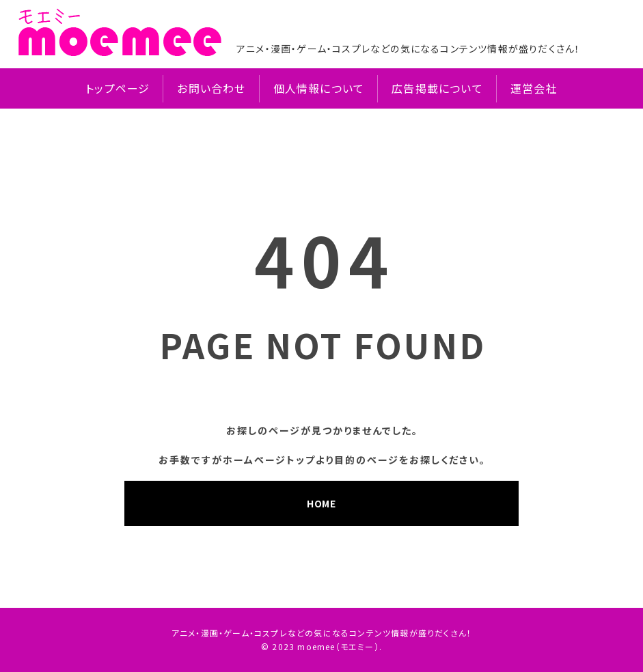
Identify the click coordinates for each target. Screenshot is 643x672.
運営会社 (534, 88)
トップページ (118, 88)
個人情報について (319, 88)
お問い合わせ (211, 88)
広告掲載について (437, 88)
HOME (321, 503)
